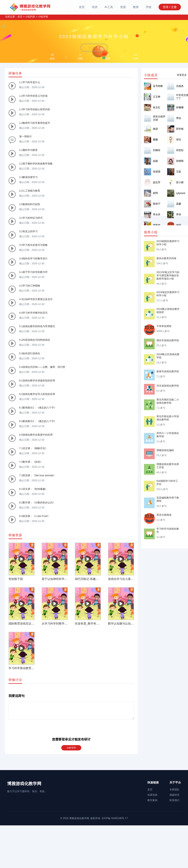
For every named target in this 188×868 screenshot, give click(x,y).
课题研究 (174, 795)
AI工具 (109, 7)
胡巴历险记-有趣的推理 (90, 579)
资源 (123, 7)
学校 (149, 7)
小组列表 (30, 17)
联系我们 (174, 800)
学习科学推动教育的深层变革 (27, 668)
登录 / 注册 (170, 7)
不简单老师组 (164, 326)
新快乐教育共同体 (166, 258)
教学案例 (152, 800)
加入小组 (94, 48)
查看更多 (182, 75)
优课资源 (152, 795)
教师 (136, 7)
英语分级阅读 (164, 515)
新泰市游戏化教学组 (168, 371)
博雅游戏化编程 (165, 450)
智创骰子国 (16, 579)
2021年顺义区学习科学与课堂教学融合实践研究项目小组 (168, 275)
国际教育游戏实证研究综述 (26, 624)
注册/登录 (71, 748)
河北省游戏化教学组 (168, 386)
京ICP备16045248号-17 (115, 818)
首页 (82, 7)
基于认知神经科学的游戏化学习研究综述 (67, 579)
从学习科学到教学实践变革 (59, 624)
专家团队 (174, 790)
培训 (95, 7)
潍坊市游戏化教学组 (168, 340)
